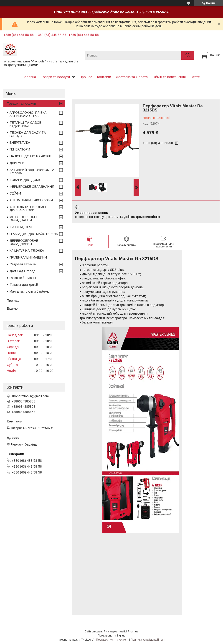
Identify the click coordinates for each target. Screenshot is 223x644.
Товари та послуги (55, 77)
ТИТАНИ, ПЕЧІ (21, 227)
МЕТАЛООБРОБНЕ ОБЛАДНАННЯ (24, 219)
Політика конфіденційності (148, 640)
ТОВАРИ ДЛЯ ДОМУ (25, 180)
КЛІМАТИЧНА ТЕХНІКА (27, 251)
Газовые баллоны (23, 278)
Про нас (86, 77)
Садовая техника (23, 264)
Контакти (104, 77)
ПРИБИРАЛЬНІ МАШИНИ (28, 257)
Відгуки (13, 308)
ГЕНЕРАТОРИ (20, 149)
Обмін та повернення (169, 77)
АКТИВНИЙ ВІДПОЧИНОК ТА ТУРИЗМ (32, 171)
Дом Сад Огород (23, 271)
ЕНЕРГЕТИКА (20, 143)
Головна (29, 77)
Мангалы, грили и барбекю (30, 291)
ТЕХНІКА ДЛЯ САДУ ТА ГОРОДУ (28, 134)
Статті (195, 77)
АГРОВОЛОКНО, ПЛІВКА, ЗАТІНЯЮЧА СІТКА (28, 114)
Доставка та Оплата (132, 77)
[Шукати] (188, 55)
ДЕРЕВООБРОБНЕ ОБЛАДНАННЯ (24, 242)
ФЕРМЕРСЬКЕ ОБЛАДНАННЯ (32, 187)
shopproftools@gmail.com (30, 396)
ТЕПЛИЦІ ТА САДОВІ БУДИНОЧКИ (26, 124)
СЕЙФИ (15, 193)
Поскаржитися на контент (112, 640)
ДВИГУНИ (17, 163)
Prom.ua (133, 632)
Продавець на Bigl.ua (111, 636)
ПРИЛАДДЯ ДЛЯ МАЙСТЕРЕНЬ (34, 234)
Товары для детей (24, 285)
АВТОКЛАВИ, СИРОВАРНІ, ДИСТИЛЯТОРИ (29, 209)
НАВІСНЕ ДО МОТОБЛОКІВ (30, 156)
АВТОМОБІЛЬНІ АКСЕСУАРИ (31, 200)
